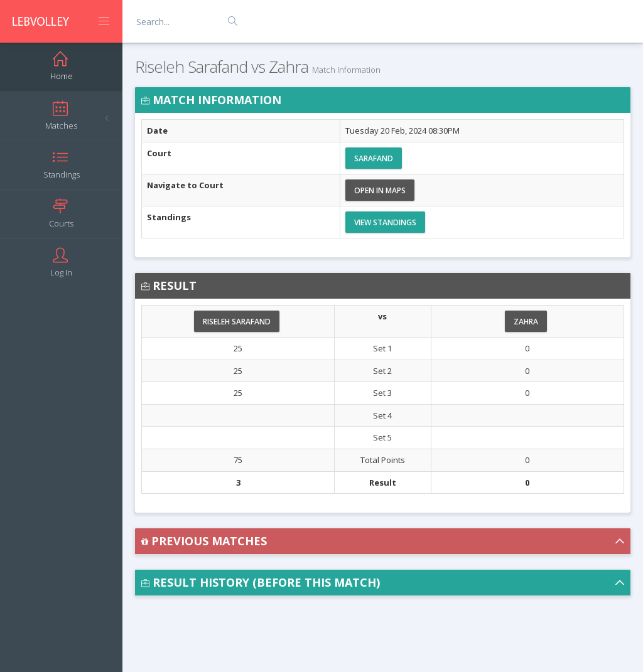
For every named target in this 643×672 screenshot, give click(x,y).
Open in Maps (380, 190)
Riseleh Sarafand (237, 322)
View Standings (385, 222)
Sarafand (374, 158)
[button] (383, 541)
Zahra (526, 322)
